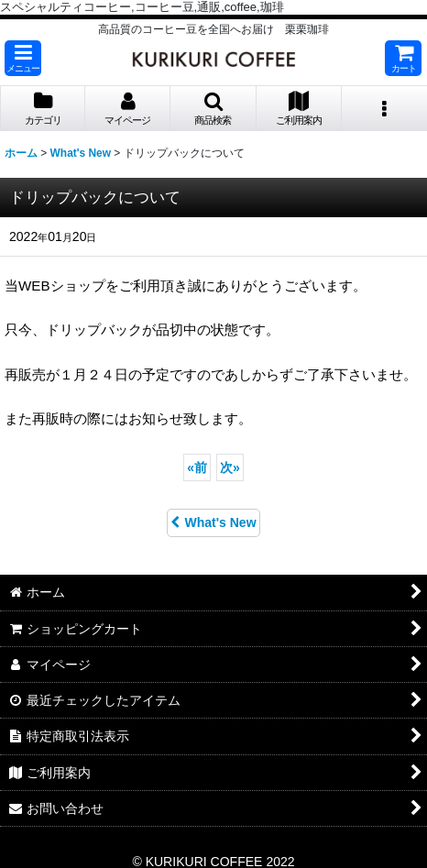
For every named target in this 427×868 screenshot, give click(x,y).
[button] (23, 58)
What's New (213, 522)
